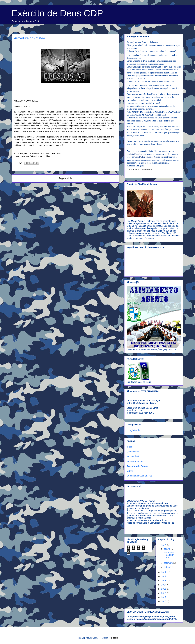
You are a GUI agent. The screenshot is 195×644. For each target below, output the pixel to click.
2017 (164, 597)
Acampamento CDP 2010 (169, 555)
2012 (164, 576)
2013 (164, 581)
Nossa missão (133, 456)
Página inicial (66, 178)
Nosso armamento (135, 461)
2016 (164, 593)
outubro (168, 567)
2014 (164, 585)
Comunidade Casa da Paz (139, 476)
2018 (164, 601)
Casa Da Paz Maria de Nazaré (147, 157)
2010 (164, 545)
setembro (168, 563)
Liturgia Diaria (133, 430)
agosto (167, 549)
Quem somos (133, 451)
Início (129, 447)
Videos (130, 471)
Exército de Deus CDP (57, 13)
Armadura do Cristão (137, 466)
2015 (164, 589)
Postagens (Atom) (69, 186)
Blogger (115, 638)
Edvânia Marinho (134, 154)
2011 (164, 572)
